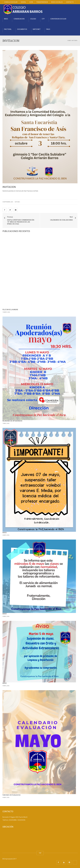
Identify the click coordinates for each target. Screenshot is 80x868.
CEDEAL (23, 2)
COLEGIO (33, 19)
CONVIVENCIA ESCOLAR (58, 19)
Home (69, 41)
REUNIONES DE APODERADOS (12, 421)
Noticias (74, 41)
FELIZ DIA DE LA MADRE (10, 310)
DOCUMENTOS (22, 29)
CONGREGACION (19, 19)
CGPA (31, 2)
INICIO (6, 19)
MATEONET (37, 29)
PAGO (48, 29)
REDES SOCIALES (57, 2)
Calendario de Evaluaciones (12, 795)
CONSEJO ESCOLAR (11, 2)
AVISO (5, 533)
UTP (43, 19)
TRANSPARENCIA (42, 2)
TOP (40, 853)
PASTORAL (8, 29)
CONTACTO (70, 2)
